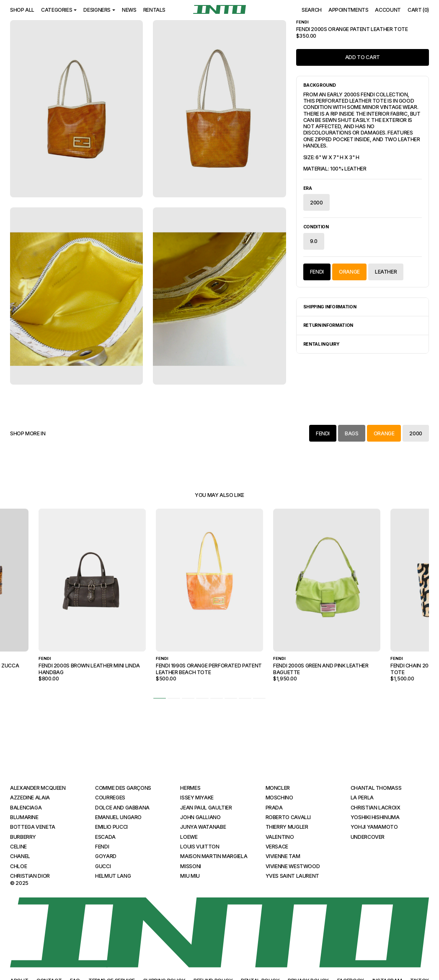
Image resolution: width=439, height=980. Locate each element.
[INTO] (219, 9)
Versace (277, 847)
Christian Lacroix (376, 808)
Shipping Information (330, 307)
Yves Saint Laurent (292, 876)
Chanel (20, 856)
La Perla (362, 798)
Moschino (279, 798)
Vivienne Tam (283, 856)
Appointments (349, 10)
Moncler (278, 788)
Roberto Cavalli (288, 817)
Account (388, 10)
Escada (105, 837)
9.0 (314, 241)
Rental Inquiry (322, 344)
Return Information (328, 325)
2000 (316, 202)
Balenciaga (26, 808)
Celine (18, 847)
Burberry (23, 837)
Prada (274, 808)
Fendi (317, 272)
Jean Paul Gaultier (206, 808)
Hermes (190, 788)
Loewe (189, 837)
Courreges (110, 798)
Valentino (280, 837)
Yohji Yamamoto (374, 827)
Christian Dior (30, 876)
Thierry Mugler (287, 827)
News (129, 10)
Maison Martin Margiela (214, 856)
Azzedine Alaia (30, 798)
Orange (349, 272)
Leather (386, 272)
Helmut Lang (113, 876)
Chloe (18, 866)
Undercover (368, 837)
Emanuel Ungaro (118, 817)
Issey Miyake (197, 798)
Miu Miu (190, 876)
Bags (352, 433)
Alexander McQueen (38, 788)
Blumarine (24, 817)
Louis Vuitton (200, 847)
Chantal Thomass (376, 788)
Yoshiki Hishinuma (375, 817)
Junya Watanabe (203, 827)
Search (312, 10)
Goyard (106, 856)
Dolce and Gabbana (122, 808)
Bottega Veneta (33, 827)
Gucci (103, 866)
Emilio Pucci (111, 827)
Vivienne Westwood (293, 866)
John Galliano (200, 817)
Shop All (22, 10)
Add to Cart (363, 57)
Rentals (154, 10)
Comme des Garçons (123, 788)
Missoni (190, 866)
